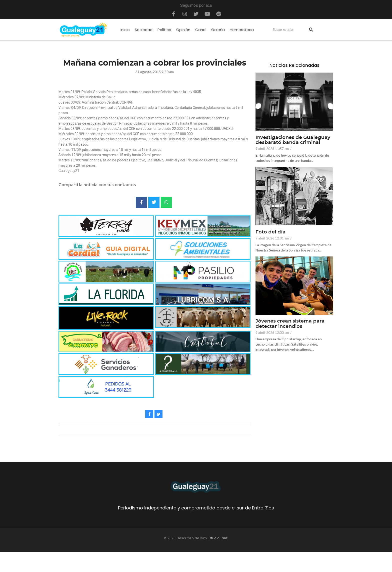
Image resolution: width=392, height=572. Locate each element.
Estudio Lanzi (218, 538)
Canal (201, 30)
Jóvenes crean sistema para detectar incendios (290, 324)
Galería (218, 30)
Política (164, 30)
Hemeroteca (242, 30)
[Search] (290, 30)
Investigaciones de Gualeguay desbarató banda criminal (293, 140)
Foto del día (270, 232)
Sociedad (144, 30)
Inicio (125, 30)
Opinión (183, 30)
